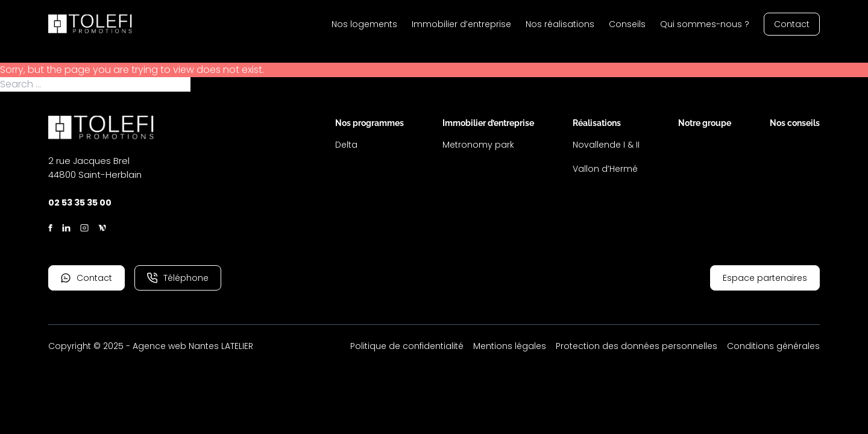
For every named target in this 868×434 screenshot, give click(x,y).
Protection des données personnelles (637, 346)
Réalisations (597, 123)
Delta (346, 145)
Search (208, 84)
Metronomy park (478, 145)
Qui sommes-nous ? (705, 24)
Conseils (627, 24)
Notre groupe (705, 123)
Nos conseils (795, 123)
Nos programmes (370, 123)
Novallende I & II (606, 145)
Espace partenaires (765, 278)
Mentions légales (510, 346)
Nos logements (364, 24)
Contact (792, 24)
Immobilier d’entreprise (461, 24)
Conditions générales (773, 346)
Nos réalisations (560, 24)
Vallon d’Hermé (605, 169)
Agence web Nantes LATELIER (193, 346)
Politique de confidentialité (407, 346)
